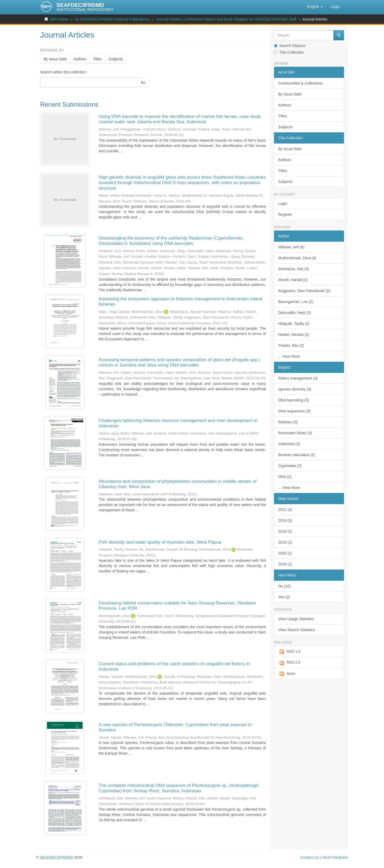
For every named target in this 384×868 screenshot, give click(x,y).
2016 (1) (285, 542)
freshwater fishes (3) (295, 433)
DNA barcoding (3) (294, 400)
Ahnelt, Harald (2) (293, 280)
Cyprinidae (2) (290, 466)
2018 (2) (285, 531)
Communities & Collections (300, 83)
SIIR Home (59, 19)
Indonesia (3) (289, 444)
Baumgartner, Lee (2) (296, 302)
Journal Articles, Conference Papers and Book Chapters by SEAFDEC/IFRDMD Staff (226, 19)
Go (143, 82)
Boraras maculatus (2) (297, 455)
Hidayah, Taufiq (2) (294, 324)
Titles (97, 59)
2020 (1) (285, 553)
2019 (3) (285, 520)
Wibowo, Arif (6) (291, 247)
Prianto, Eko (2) (291, 345)
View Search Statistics (297, 630)
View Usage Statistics (296, 619)
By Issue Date (55, 59)
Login (283, 204)
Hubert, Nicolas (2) (294, 335)
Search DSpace (290, 46)
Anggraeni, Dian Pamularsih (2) (304, 291)
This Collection (289, 52)
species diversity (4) (295, 389)
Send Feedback (335, 857)
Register (285, 214)
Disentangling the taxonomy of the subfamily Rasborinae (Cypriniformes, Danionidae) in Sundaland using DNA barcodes (171, 241)
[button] (315, 7)
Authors (80, 59)
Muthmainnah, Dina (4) (297, 258)
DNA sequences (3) (294, 411)
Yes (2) (284, 597)
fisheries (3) (288, 422)
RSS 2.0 (289, 663)
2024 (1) (285, 564)
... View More (289, 356)
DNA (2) (285, 477)
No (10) (284, 586)
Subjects (116, 59)
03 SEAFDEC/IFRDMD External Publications (112, 19)
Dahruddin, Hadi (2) (294, 313)
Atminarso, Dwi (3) (294, 269)
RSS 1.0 (289, 652)
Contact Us (310, 857)
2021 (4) (285, 509)
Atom (287, 674)
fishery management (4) (298, 378)
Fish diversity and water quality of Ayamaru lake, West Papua (160, 542)
